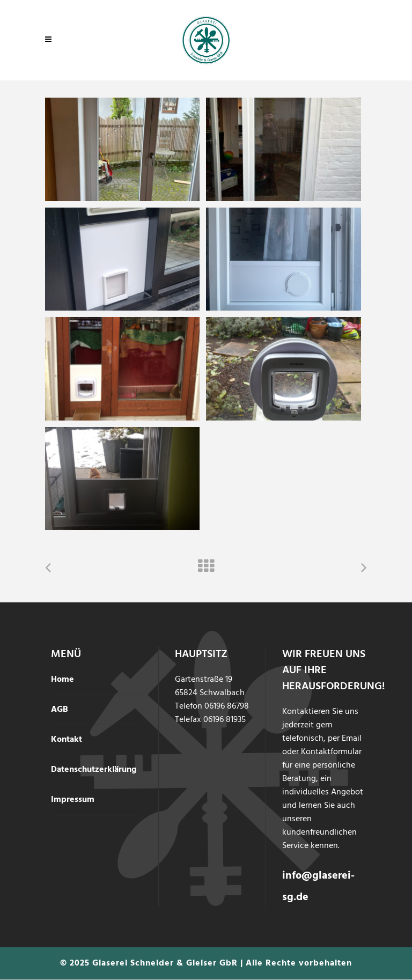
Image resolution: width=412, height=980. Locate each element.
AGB (60, 710)
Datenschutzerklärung (94, 770)
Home (62, 680)
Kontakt (67, 740)
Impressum (73, 800)
